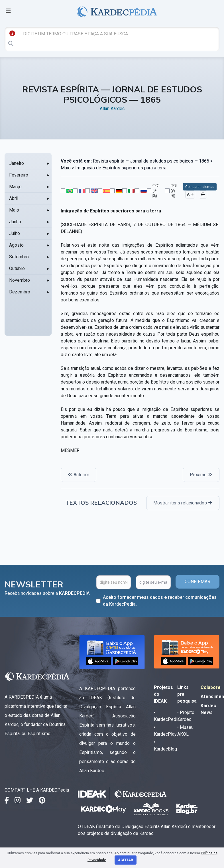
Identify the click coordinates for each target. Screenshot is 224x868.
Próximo (201, 475)
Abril (14, 198)
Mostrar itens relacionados (183, 503)
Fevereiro (19, 175)
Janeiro (17, 163)
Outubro (17, 268)
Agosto (16, 245)
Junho (15, 222)
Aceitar (126, 860)
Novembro (20, 280)
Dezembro (20, 292)
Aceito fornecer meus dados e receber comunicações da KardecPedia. (160, 601)
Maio (14, 210)
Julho (15, 233)
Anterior (79, 475)
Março (15, 187)
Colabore (211, 687)
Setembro (19, 257)
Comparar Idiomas (200, 187)
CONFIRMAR (197, 582)
